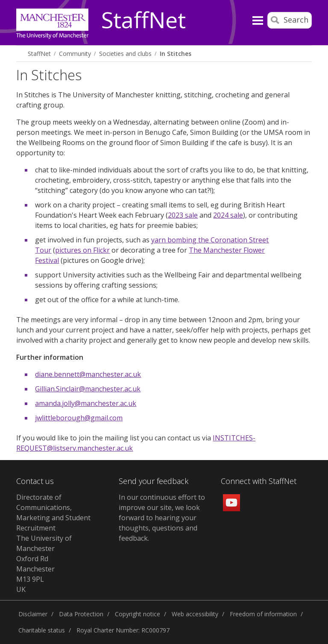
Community (75, 54)
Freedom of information (263, 614)
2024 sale (228, 215)
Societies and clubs (125, 54)
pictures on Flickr (82, 250)
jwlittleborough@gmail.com (79, 418)
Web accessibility (195, 614)
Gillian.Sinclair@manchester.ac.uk (88, 389)
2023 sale (183, 215)
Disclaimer (33, 614)
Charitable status (42, 630)
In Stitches (176, 54)
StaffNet (143, 20)
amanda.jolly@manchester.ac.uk (86, 403)
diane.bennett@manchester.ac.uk (88, 374)
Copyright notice (138, 614)
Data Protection (81, 614)
